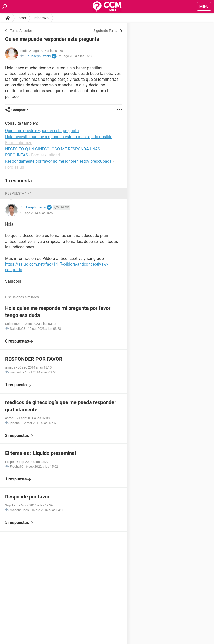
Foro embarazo (19, 143)
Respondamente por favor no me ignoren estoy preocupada (58, 161)
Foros (21, 18)
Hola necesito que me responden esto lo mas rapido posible (59, 137)
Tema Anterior (21, 31)
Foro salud (15, 167)
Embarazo (41, 18)
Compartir (20, 110)
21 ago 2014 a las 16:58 (76, 56)
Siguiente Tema (105, 31)
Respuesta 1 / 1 (19, 193)
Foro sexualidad (46, 155)
